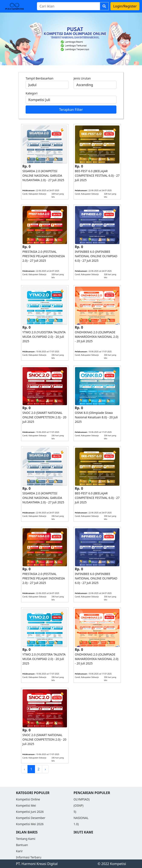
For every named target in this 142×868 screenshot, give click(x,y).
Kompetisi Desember (31, 818)
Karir (19, 851)
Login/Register (125, 6)
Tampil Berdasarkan (39, 78)
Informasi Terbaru (29, 857)
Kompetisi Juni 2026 (30, 812)
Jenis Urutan (82, 78)
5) (75, 812)
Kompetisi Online (28, 799)
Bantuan (22, 845)
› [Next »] (45, 769)
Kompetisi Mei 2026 (30, 824)
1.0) (76, 824)
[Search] (69, 6)
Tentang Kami (26, 839)
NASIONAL (81, 818)
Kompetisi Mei (26, 805)
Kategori (32, 93)
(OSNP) (78, 805)
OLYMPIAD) (82, 799)
